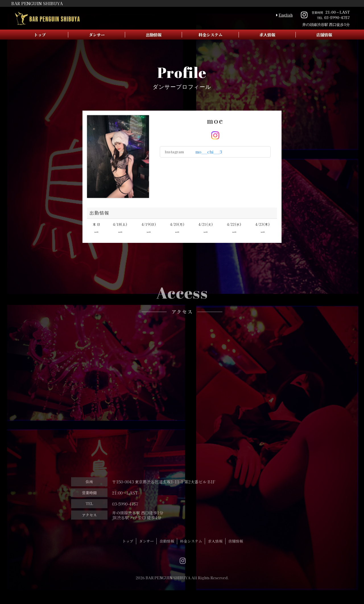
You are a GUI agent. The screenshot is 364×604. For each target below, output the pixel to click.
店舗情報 (324, 35)
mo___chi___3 (209, 152)
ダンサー (97, 35)
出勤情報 (154, 35)
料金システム (210, 35)
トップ (40, 35)
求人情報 (267, 35)
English (286, 15)
